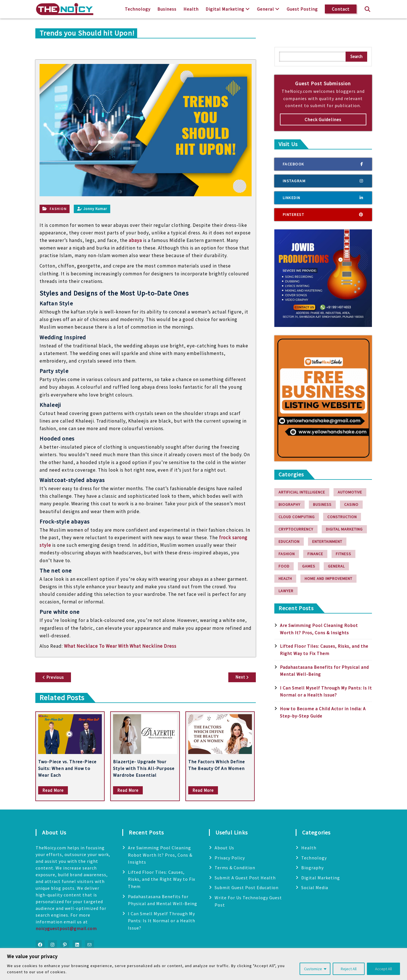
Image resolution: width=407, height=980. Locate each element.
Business (167, 9)
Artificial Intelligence (302, 492)
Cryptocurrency (296, 529)
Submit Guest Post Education (247, 887)
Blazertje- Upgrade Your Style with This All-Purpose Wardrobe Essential (144, 768)
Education (289, 541)
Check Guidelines (323, 119)
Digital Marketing (225, 9)
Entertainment (327, 541)
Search (356, 57)
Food (284, 566)
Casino (351, 504)
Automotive (350, 492)
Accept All (383, 969)
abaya (135, 240)
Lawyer (286, 591)
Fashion (58, 209)
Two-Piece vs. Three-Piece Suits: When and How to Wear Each (67, 768)
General (265, 9)
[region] (203, 964)
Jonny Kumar (92, 209)
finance (315, 554)
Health (191, 9)
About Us (224, 848)
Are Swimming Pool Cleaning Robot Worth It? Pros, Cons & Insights (160, 855)
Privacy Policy (230, 858)
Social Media (315, 887)
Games (309, 566)
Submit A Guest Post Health (245, 878)
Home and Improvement (328, 578)
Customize (313, 969)
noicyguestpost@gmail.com (66, 928)
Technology (138, 9)
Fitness (343, 554)
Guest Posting (302, 9)
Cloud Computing (297, 517)
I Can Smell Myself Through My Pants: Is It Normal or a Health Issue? (162, 921)
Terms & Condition (235, 868)
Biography (289, 504)
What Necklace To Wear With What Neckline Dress (120, 646)
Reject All (349, 969)
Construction (342, 517)
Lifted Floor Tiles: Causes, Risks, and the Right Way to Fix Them (162, 879)
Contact (341, 9)
